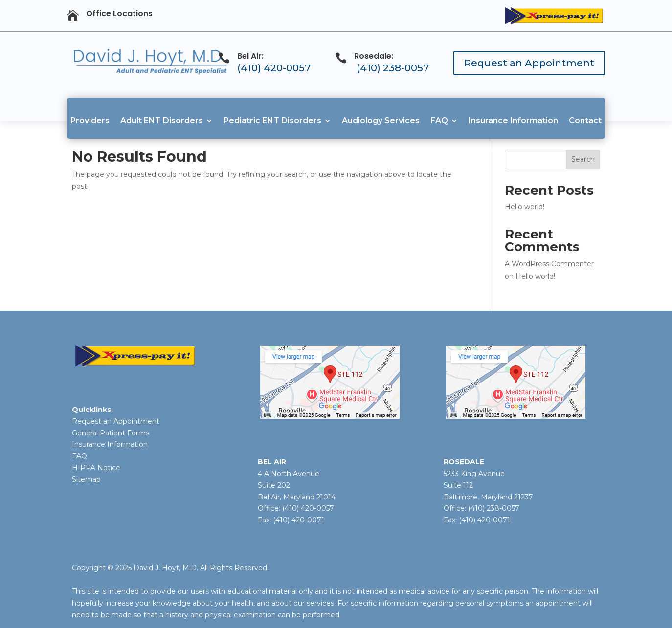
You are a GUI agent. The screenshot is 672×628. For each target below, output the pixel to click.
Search (583, 159)
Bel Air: (250, 56)
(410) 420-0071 (299, 520)
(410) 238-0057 (393, 68)
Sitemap (86, 479)
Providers (90, 120)
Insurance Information (513, 120)
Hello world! (525, 207)
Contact (585, 120)
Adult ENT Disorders (162, 120)
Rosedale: (374, 56)
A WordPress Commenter (549, 264)
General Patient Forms (111, 433)
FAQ (439, 120)
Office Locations (119, 13)
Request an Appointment (529, 63)
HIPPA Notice (96, 468)
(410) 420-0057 (274, 68)
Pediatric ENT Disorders (272, 120)
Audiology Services (381, 120)
